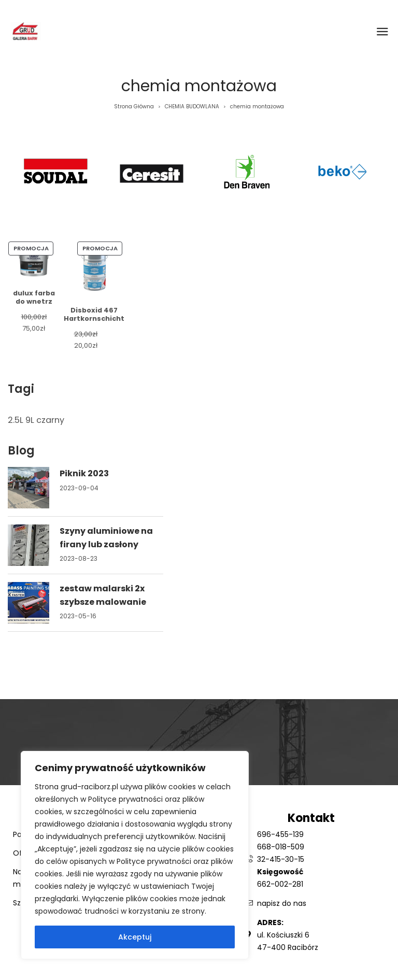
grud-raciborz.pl (90, 787)
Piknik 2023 (84, 473)
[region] (135, 855)
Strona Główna (134, 106)
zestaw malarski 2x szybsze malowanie (103, 595)
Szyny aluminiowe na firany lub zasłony (106, 538)
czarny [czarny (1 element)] (50, 420)
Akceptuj (135, 937)
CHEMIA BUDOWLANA (192, 106)
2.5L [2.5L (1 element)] (16, 420)
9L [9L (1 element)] (30, 420)
